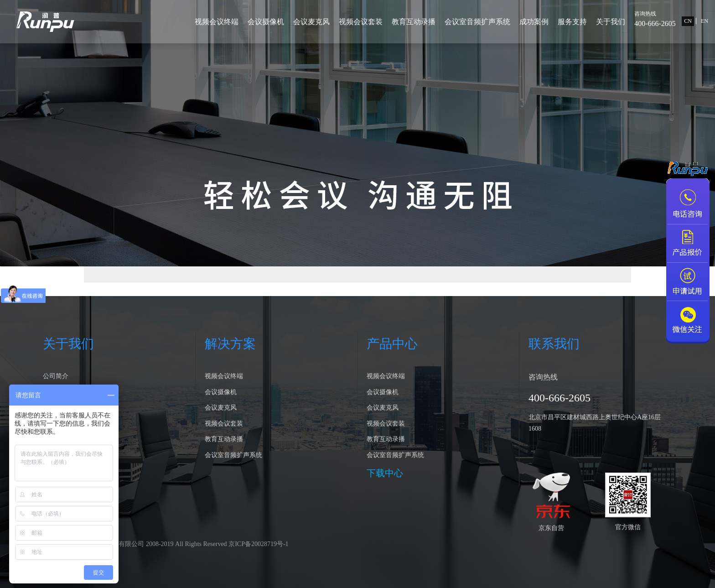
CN (688, 21)
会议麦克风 (311, 22)
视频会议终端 (217, 22)
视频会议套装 (361, 22)
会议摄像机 (266, 22)
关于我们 (611, 22)
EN (705, 21)
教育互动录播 (414, 22)
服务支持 (572, 22)
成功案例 (534, 22)
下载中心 (385, 473)
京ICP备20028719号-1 (258, 544)
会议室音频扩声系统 (477, 22)
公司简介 (56, 376)
